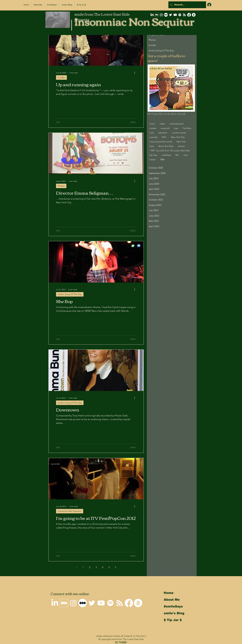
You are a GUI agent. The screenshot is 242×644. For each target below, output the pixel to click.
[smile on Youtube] (175, 15)
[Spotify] (180, 15)
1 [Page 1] (83, 567)
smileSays (166, 155)
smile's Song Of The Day (70, 294)
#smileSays (173, 606)
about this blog (166, 146)
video (162, 124)
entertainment (177, 124)
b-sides (61, 77)
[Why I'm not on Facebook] (189, 15)
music (152, 124)
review (153, 159)
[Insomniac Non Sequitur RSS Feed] (184, 15)
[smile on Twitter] (171, 15)
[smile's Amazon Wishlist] (194, 15)
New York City (178, 137)
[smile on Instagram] (161, 15)
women (181, 146)
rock (152, 133)
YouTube (187, 128)
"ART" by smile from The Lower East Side (170, 151)
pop (176, 128)
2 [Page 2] (90, 567)
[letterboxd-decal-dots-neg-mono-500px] (166, 15)
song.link (165, 128)
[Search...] (187, 5)
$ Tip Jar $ (173, 620)
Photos (61, 186)
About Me (172, 600)
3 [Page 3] (96, 567)
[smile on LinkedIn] (152, 15)
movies (153, 128)
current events (179, 133)
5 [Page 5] (109, 567)
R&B (162, 159)
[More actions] (136, 73)
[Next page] (116, 567)
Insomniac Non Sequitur (70, 511)
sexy (152, 146)
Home (169, 593)
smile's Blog (174, 613)
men (186, 155)
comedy (153, 137)
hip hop (153, 155)
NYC (164, 137)
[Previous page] (77, 567)
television (163, 133)
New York (181, 142)
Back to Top (5, 631)
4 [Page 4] (103, 567)
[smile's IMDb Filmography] (157, 15)
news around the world (161, 142)
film (177, 155)
